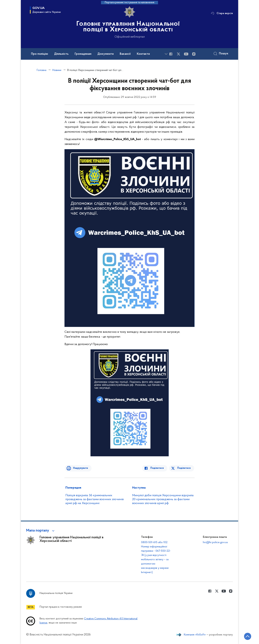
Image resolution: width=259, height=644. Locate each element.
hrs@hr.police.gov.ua (215, 542)
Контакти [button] (143, 54)
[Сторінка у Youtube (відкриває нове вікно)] (186, 54)
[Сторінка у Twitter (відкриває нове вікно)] (178, 54)
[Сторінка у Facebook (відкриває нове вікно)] (171, 54)
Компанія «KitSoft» (195, 635)
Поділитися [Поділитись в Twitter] (184, 468)
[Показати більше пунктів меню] (166, 54)
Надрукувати (79, 468)
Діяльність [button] (61, 54)
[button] (41, 531)
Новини (57, 70)
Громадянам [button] (83, 54)
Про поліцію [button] (40, 54)
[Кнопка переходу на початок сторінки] (246, 636)
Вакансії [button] (125, 54)
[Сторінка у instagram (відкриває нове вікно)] (194, 54)
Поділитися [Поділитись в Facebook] (158, 468)
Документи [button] (106, 54)
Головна (42, 70)
